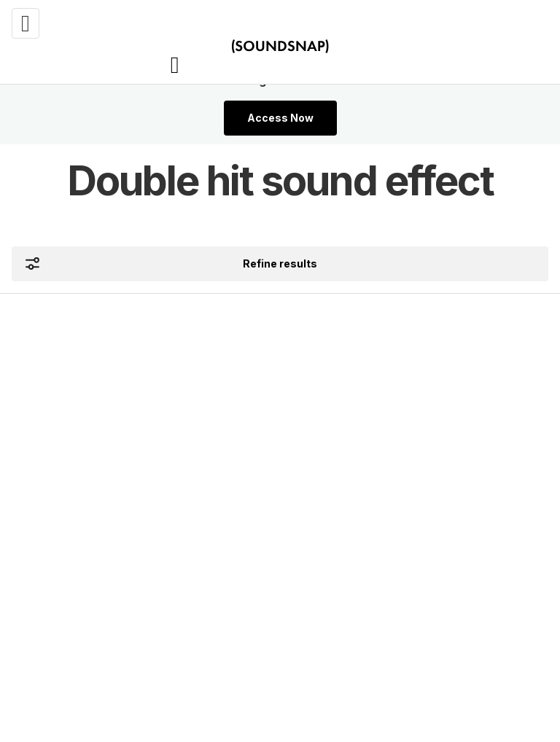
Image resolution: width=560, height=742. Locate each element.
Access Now (280, 118)
